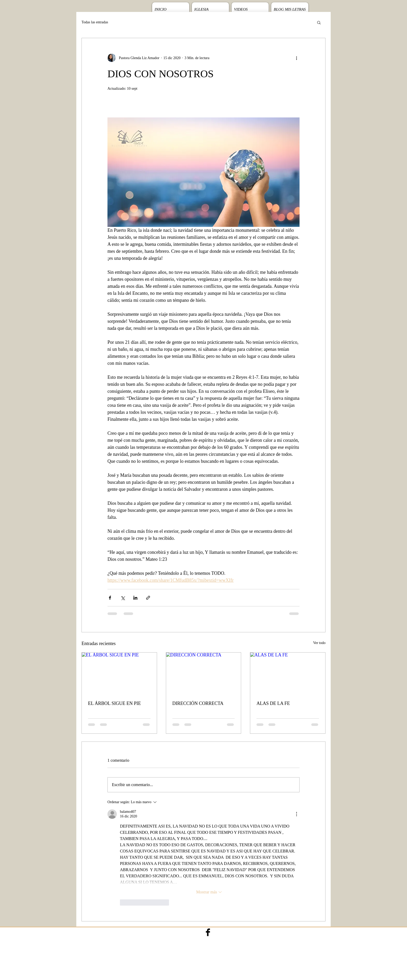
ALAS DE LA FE (273, 703)
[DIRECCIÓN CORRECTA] (204, 674)
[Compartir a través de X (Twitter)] (123, 598)
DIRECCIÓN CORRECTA (198, 703)
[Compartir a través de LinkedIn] (135, 598)
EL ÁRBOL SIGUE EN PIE (114, 703)
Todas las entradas (95, 22)
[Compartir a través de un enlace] (148, 598)
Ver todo (319, 643)
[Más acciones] (296, 58)
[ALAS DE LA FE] (288, 674)
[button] (319, 22)
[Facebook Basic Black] (208, 932)
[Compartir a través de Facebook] (110, 598)
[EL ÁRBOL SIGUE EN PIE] (119, 674)
